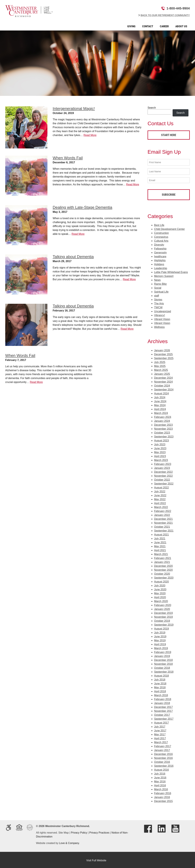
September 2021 (164, 530)
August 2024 (161, 392)
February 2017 (163, 745)
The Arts (159, 302)
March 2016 (161, 788)
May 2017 (160, 733)
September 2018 (164, 671)
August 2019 (161, 628)
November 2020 (163, 569)
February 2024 (163, 416)
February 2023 (163, 463)
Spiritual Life (161, 291)
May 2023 (160, 451)
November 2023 (163, 428)
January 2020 (162, 608)
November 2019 (163, 616)
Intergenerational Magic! (74, 109)
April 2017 (160, 737)
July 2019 (160, 631)
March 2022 (161, 506)
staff (157, 295)
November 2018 (163, 663)
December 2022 (163, 471)
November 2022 (163, 475)
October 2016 (162, 761)
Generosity (160, 251)
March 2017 (161, 741)
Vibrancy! (160, 314)
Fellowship (160, 247)
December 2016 (163, 753)
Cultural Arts (161, 240)
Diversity (159, 244)
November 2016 (163, 757)
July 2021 (160, 537)
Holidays (159, 263)
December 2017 (163, 706)
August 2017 (161, 722)
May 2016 (160, 780)
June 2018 (160, 682)
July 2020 (160, 584)
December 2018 (163, 659)
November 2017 (163, 710)
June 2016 (160, 776)
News (157, 279)
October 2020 (162, 573)
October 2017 (162, 714)
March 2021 (161, 553)
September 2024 (164, 388)
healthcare (160, 255)
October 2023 (162, 432)
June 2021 (160, 541)
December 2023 (163, 424)
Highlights (160, 259)
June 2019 (160, 635)
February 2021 (163, 557)
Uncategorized (163, 310)
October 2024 (162, 385)
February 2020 (163, 604)
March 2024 (161, 412)
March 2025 (161, 369)
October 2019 (162, 620)
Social (158, 287)
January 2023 (162, 467)
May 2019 (160, 639)
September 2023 (164, 435)
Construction (161, 232)
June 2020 (160, 588)
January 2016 (162, 796)
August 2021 (161, 533)
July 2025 (160, 361)
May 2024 (160, 404)
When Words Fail (68, 158)
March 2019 (161, 647)
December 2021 (163, 518)
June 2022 (160, 494)
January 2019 (162, 655)
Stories (158, 298)
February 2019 (163, 651)
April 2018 (160, 690)
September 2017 (164, 718)
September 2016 (164, 765)
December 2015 (163, 800)
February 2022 (163, 510)
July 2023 (160, 443)
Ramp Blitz (160, 283)
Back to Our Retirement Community (165, 15)
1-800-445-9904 (178, 8)
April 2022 (160, 502)
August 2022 (161, 486)
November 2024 (163, 381)
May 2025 (160, 365)
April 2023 (160, 455)
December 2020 (163, 565)
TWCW (158, 306)
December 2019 (163, 612)
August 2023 (161, 439)
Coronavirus (161, 236)
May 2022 (160, 498)
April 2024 (160, 408)
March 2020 (161, 600)
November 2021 (163, 522)
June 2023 (160, 447)
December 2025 (163, 353)
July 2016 (160, 773)
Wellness (159, 326)
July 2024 (160, 396)
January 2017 (162, 749)
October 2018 (162, 667)
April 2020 (160, 596)
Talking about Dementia (73, 257)
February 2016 (163, 792)
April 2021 (160, 549)
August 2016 (161, 769)
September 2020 (164, 577)
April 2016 (160, 784)
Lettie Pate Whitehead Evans (171, 271)
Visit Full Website (96, 859)
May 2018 (160, 686)
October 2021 (162, 526)
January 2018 (162, 702)
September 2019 (164, 624)
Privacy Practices (99, 831)
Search (152, 108)
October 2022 (162, 479)
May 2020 (160, 592)
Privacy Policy (79, 831)
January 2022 (162, 514)
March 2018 (161, 694)
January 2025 (162, 373)
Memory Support (164, 275)
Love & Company (69, 842)
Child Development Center (169, 228)
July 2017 (160, 726)
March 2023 (161, 459)
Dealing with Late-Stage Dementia (82, 207)
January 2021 (162, 561)
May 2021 (160, 545)
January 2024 (162, 420)
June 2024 (160, 400)
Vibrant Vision (162, 318)
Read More (90, 135)
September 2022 (164, 483)
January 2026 (162, 349)
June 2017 (160, 729)
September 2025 (164, 357)
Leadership (161, 267)
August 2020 (161, 580)
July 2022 (160, 490)
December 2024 (163, 377)
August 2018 (161, 675)
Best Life (159, 224)
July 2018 (160, 678)
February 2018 (163, 698)
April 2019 (160, 643)
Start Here (169, 135)
